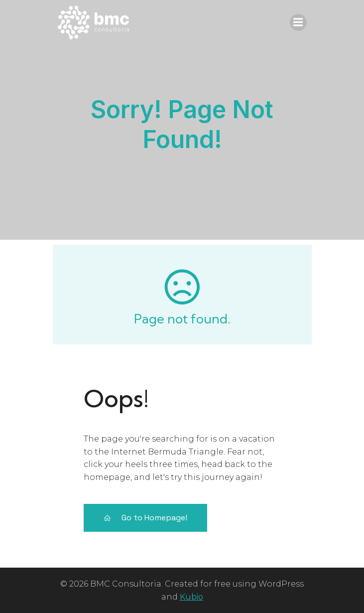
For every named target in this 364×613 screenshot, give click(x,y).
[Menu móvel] (298, 22)
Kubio (191, 597)
